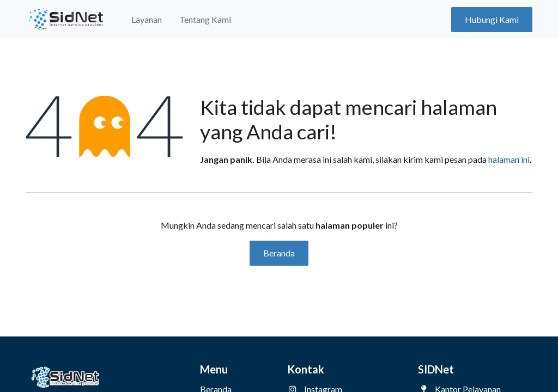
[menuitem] (147, 20)
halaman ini (509, 159)
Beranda (279, 253)
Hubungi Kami (492, 19)
